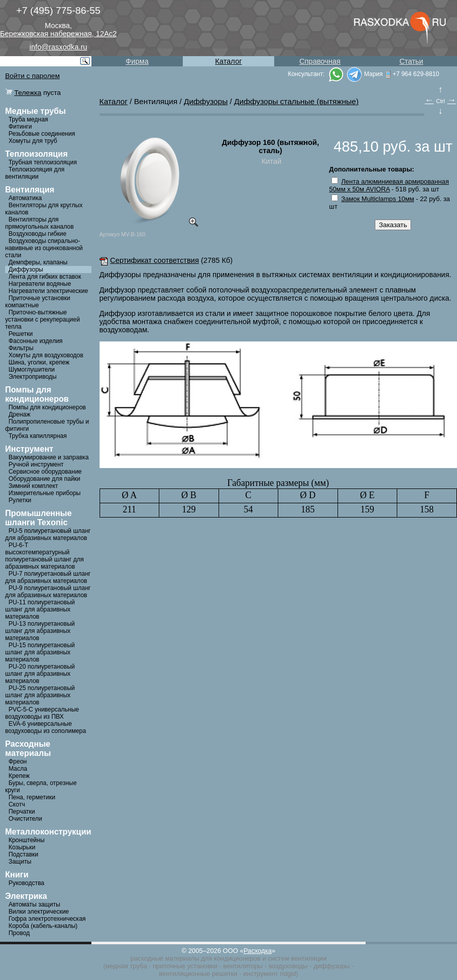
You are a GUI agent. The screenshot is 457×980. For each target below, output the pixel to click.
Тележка (28, 93)
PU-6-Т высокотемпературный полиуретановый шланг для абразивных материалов (44, 556)
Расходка (258, 951)
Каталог (228, 61)
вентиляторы (243, 966)
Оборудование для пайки (45, 479)
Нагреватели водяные (40, 284)
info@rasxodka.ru (58, 47)
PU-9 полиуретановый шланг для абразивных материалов (48, 592)
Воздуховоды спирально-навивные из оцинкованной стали (44, 248)
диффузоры (332, 966)
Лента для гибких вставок (45, 277)
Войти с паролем (32, 76)
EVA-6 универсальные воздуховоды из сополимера (45, 727)
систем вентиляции (297, 958)
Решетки (21, 334)
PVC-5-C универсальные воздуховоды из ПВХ (42, 713)
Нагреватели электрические (49, 291)
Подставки (23, 854)
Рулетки (20, 500)
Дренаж (20, 414)
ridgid (288, 974)
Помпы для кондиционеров (47, 407)
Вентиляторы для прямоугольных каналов (39, 223)
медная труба (126, 966)
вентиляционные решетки (198, 974)
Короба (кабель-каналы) (43, 926)
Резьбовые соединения (42, 134)
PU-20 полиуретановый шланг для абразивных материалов (40, 674)
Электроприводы (33, 377)
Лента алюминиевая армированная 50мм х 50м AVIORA (389, 185)
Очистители (26, 819)
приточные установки (185, 966)
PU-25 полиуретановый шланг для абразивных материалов (40, 695)
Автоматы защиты (34, 904)
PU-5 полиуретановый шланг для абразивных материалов (48, 534)
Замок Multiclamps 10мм (378, 199)
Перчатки (22, 812)
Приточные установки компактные (38, 302)
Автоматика (25, 198)
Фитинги (20, 127)
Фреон (18, 762)
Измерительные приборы (45, 493)
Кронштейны (27, 840)
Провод (19, 933)
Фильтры (21, 348)
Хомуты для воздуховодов (46, 355)
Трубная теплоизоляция (43, 162)
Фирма (137, 61)
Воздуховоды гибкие (38, 234)
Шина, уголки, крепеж (39, 362)
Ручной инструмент (36, 464)
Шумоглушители (32, 370)
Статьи (411, 61)
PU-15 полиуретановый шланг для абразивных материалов (40, 652)
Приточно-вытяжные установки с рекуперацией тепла (42, 320)
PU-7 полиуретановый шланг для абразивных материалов (48, 577)
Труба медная (28, 119)
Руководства (27, 883)
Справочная (320, 61)
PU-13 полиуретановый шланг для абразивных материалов (40, 631)
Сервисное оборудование (45, 472)
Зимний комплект (33, 486)
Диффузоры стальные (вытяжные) (297, 101)
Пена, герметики (32, 797)
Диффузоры (26, 269)
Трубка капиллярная (38, 436)
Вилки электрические (39, 912)
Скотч (17, 804)
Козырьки (22, 847)
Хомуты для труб (33, 141)
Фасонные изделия (36, 341)
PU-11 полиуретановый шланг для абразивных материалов (40, 609)
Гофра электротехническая (47, 919)
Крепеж (19, 776)
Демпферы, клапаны (38, 262)
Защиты (20, 862)
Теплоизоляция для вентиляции (35, 173)
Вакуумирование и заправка (49, 457)
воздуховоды (288, 966)
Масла (18, 769)
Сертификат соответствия (149, 260)
